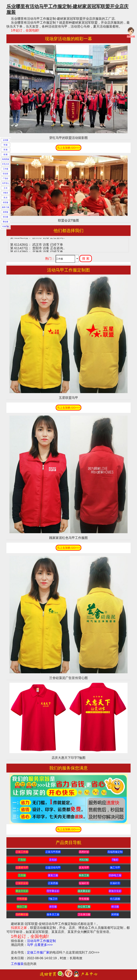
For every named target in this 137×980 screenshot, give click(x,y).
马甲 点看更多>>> (40, 945)
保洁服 (6, 217)
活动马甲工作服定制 (41, 941)
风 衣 (6, 198)
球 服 (6, 145)
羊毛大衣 (6, 164)
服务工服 (6, 207)
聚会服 (6, 222)
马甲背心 (6, 183)
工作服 (6, 169)
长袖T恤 (6, 226)
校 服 (6, 154)
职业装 (6, 174)
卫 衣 (6, 188)
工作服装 (17, 964)
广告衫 (6, 178)
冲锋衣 (6, 193)
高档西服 (6, 159)
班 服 (6, 150)
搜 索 (86, 259)
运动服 (6, 140)
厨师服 (6, 212)
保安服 (6, 202)
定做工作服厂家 (38, 952)
